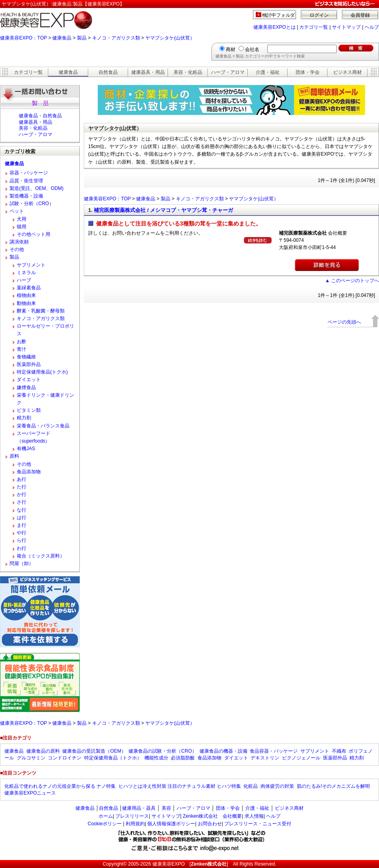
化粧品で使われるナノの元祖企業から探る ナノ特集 (60, 786)
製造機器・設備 (26, 196)
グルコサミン (31, 758)
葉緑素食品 (29, 288)
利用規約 (135, 824)
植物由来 (26, 295)
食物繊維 (26, 357)
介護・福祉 (268, 72)
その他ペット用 (34, 234)
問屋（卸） (22, 564)
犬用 (22, 219)
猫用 (22, 227)
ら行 (22, 540)
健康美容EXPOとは (274, 27)
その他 (17, 249)
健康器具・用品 (148, 72)
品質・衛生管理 (26, 181)
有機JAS (26, 449)
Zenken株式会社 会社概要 (212, 816)
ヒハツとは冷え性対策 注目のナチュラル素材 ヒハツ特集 (180, 786)
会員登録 (360, 15)
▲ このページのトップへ (352, 281)
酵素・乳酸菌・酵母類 (41, 311)
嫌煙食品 (26, 388)
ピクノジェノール (301, 758)
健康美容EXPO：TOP (24, 38)
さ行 (22, 502)
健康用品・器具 (139, 808)
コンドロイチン (65, 758)
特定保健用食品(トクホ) (42, 372)
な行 (22, 510)
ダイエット (29, 380)
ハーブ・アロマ (228, 72)
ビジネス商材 (347, 72)
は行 (22, 518)
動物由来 (26, 303)
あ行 (22, 479)
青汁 (22, 349)
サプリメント (31, 265)
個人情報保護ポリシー (171, 824)
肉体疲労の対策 (277, 786)
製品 (82, 38)
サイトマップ (346, 27)
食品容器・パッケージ (274, 751)
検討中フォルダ (279, 15)
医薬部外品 (29, 364)
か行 (22, 494)
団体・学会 (308, 72)
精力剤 (24, 418)
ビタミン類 (29, 410)
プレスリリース (132, 816)
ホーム (106, 816)
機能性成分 (156, 758)
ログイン (319, 15)
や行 (22, 533)
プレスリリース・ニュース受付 (258, 824)
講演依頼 (19, 242)
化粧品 (251, 786)
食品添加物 (29, 472)
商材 (231, 49)
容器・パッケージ (29, 173)
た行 (22, 487)
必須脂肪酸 (183, 758)
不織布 (339, 751)
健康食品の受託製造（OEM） (94, 751)
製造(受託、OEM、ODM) (37, 188)
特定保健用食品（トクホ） (113, 758)
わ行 (22, 548)
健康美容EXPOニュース (30, 793)
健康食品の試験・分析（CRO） (163, 751)
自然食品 (108, 72)
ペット (17, 211)
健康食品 (62, 38)
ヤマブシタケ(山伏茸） (170, 38)
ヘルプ (372, 27)
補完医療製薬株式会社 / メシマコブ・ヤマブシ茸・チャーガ (163, 210)
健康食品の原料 (43, 751)
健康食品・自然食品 (40, 116)
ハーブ (24, 280)
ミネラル (26, 273)
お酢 (22, 342)
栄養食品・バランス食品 (43, 426)
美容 (166, 808)
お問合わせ (210, 824)
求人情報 (254, 816)
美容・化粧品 (188, 72)
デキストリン (265, 758)
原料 (14, 456)
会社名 (252, 49)
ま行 (22, 525)
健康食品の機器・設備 (223, 751)
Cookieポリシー (105, 824)
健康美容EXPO (169, 864)
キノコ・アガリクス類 (116, 38)
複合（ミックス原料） (41, 556)
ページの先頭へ (344, 322)
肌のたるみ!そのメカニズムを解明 (333, 786)
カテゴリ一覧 (314, 27)
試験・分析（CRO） (32, 204)
